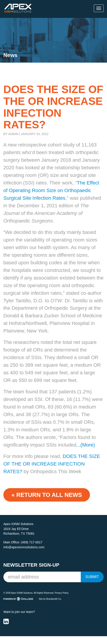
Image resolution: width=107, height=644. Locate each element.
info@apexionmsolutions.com (24, 547)
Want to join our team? (19, 612)
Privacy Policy (62, 593)
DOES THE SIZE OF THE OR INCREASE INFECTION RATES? (52, 464)
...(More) (86, 445)
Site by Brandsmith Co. (50, 599)
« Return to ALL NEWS (47, 495)
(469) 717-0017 (32, 542)
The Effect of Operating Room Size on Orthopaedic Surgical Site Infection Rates (51, 190)
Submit (92, 577)
